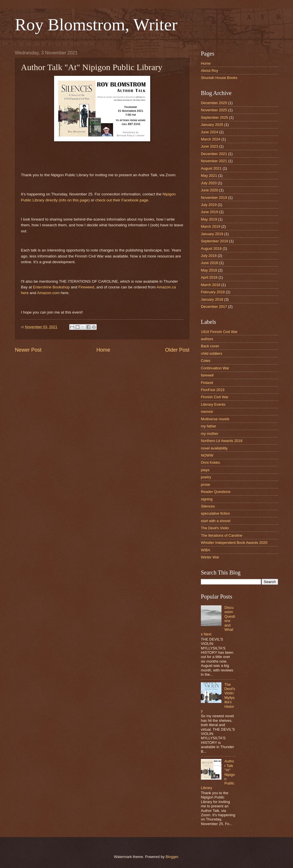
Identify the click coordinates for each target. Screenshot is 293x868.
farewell (207, 375)
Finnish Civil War (215, 397)
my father (209, 426)
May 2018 (209, 270)
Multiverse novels (215, 419)
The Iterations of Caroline (222, 535)
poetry (206, 477)
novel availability (214, 448)
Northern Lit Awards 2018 (222, 441)
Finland (207, 383)
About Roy (209, 71)
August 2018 (211, 248)
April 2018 (209, 277)
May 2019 (209, 219)
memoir (207, 412)
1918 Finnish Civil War (219, 332)
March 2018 (211, 285)
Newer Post (28, 350)
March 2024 (211, 139)
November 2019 (214, 198)
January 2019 (212, 234)
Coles (206, 361)
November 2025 (214, 110)
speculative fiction (215, 513)
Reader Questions (216, 492)
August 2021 (211, 168)
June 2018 (209, 263)
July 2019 (209, 205)
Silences (208, 506)
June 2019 (209, 212)
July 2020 (209, 183)
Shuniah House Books (219, 78)
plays (205, 470)
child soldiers (211, 353)
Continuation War (215, 368)
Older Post (177, 350)
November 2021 (214, 161)
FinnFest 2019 (213, 390)
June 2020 (209, 190)
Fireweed (86, 287)
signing (207, 499)
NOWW (207, 455)
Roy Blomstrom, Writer (96, 25)
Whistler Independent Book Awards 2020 (234, 543)
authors (207, 339)
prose (205, 484)
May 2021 (209, 176)
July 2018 (209, 256)
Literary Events (213, 404)
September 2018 (214, 241)
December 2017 (214, 307)
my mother (210, 434)
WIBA (206, 550)
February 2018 (213, 292)
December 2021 (214, 154)
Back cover (210, 346)
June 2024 (209, 132)
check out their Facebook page (122, 200)
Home (103, 350)
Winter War (210, 557)
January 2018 (212, 299)
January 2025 (212, 125)
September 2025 (214, 117)
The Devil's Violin (215, 528)
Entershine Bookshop (51, 287)
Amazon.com (48, 293)
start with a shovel (216, 521)
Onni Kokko (210, 462)
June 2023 (209, 146)
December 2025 (214, 103)
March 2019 (211, 226)
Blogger (172, 857)
